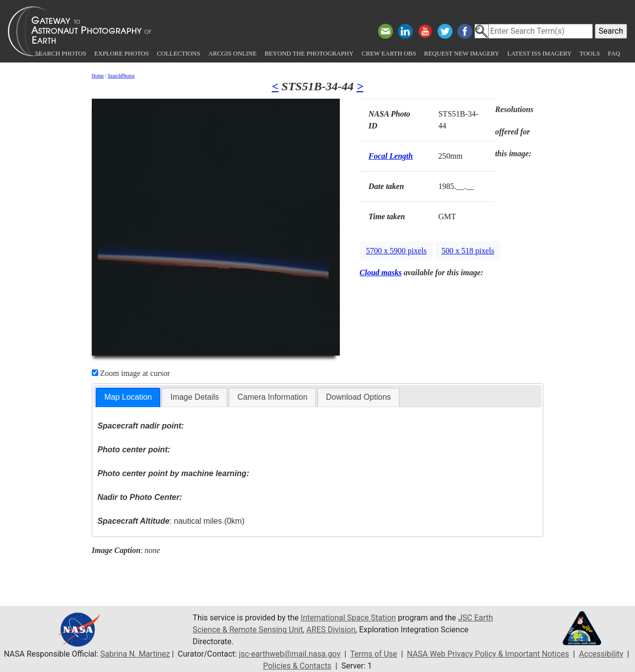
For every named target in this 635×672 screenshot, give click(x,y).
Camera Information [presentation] (272, 397)
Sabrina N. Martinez (135, 654)
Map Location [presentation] (128, 397)
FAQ (614, 54)
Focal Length (391, 156)
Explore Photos (122, 54)
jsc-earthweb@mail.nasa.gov (289, 654)
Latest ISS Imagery (539, 54)
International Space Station (348, 618)
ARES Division (331, 630)
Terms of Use (374, 654)
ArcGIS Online (233, 54)
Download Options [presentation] (358, 397)
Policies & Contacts (297, 666)
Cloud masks (381, 273)
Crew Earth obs (389, 54)
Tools (590, 54)
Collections (178, 54)
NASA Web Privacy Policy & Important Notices (488, 654)
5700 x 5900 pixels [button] (396, 251)
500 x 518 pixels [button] (468, 251)
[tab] (128, 397)
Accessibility (601, 654)
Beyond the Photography (309, 54)
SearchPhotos (121, 76)
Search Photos (61, 54)
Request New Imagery (462, 54)
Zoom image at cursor (131, 373)
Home (98, 76)
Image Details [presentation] (194, 397)
